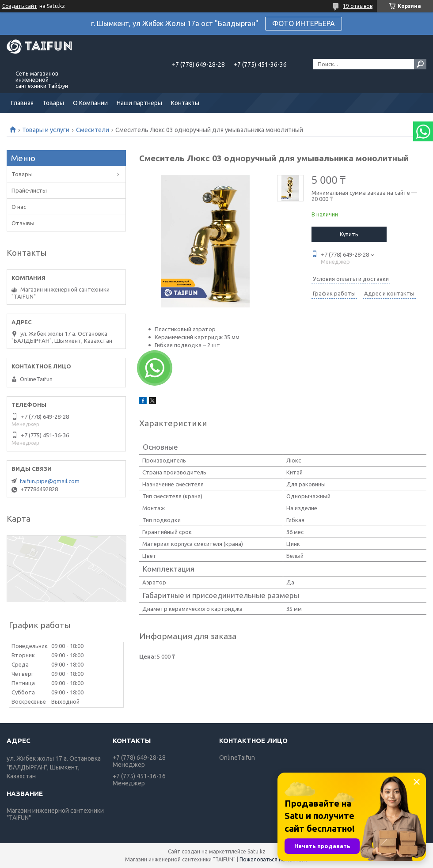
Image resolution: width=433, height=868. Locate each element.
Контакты (185, 103)
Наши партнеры (139, 103)
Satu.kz (256, 851)
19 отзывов (358, 6)
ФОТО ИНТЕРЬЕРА (304, 23)
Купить (349, 234)
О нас (19, 207)
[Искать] (420, 64)
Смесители (93, 130)
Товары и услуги (46, 130)
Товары (53, 103)
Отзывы (23, 223)
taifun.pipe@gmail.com (50, 481)
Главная (22, 103)
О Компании (90, 103)
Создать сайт (20, 6)
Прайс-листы (29, 190)
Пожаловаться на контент (274, 859)
